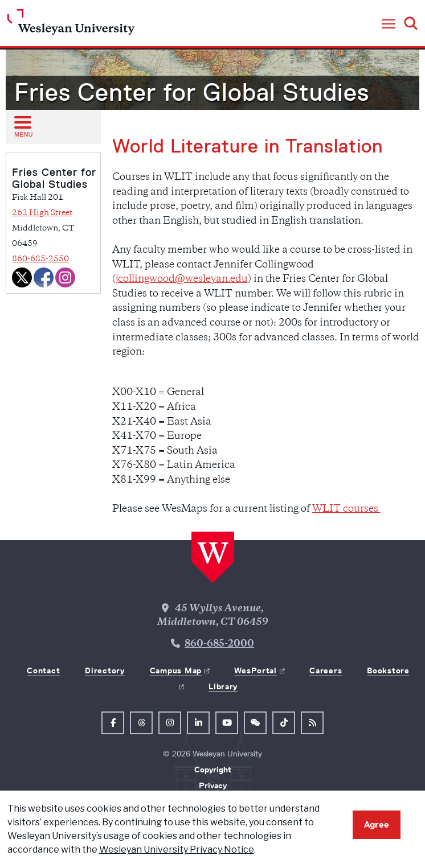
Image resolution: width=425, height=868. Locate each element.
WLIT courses (346, 509)
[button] (389, 24)
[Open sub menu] (22, 126)
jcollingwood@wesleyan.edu (182, 279)
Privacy (213, 785)
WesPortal (255, 670)
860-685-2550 (40, 259)
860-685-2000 (219, 644)
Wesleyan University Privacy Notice (177, 850)
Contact (43, 670)
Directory (105, 670)
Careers (326, 670)
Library (223, 686)
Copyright (213, 770)
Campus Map (176, 670)
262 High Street (42, 213)
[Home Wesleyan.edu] (71, 25)
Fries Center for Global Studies (192, 92)
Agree (377, 824)
